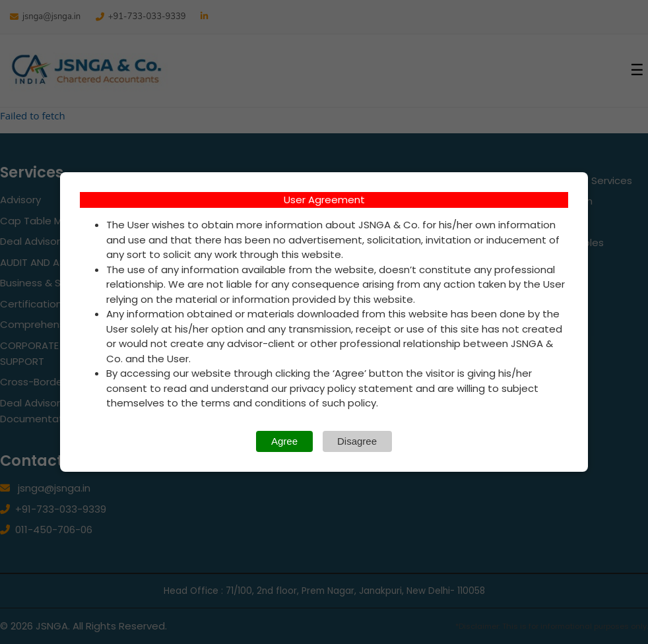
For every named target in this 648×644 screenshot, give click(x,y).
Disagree (357, 441)
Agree (284, 441)
